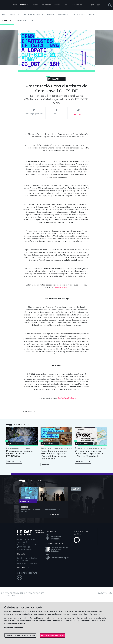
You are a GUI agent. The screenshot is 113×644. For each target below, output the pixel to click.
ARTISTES (35, 5)
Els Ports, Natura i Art (33, 14)
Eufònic (51, 14)
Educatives (47, 5)
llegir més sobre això (14, 628)
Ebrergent (15, 14)
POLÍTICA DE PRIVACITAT (12, 593)
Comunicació (77, 5)
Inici (15, 5)
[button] (110, 5)
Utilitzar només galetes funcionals (20, 635)
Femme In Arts (79, 14)
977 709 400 (24, 547)
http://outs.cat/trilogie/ (67, 398)
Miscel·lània (7, 21)
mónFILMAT (21, 21)
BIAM (4, 14)
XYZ (31, 21)
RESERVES (79, 114)
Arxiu (66, 5)
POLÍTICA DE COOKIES (34, 593)
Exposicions (63, 14)
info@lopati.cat (61, 287)
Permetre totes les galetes (52, 635)
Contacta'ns (57, 514)
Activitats (24, 5)
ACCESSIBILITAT (8, 596)
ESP (99, 5)
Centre (57, 5)
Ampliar (14, 462)
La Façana (93, 14)
